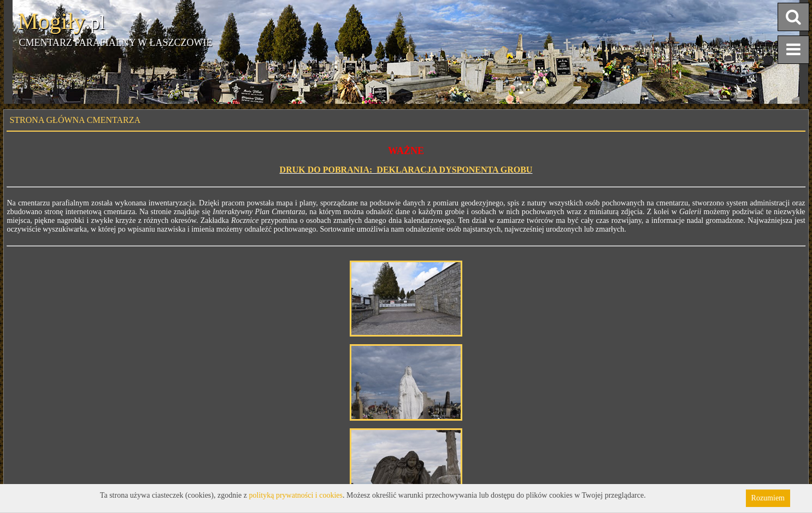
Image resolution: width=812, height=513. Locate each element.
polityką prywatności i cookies (296, 495)
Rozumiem (768, 498)
